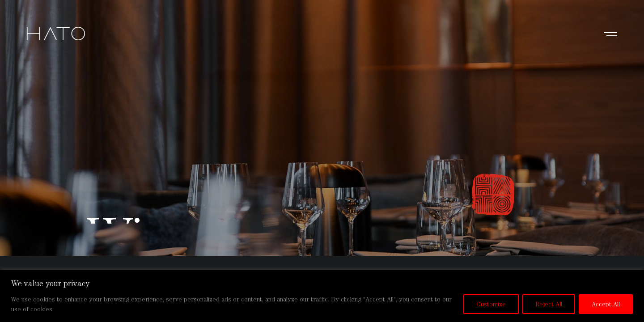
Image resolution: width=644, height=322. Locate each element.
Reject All (549, 304)
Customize (491, 304)
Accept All (606, 304)
